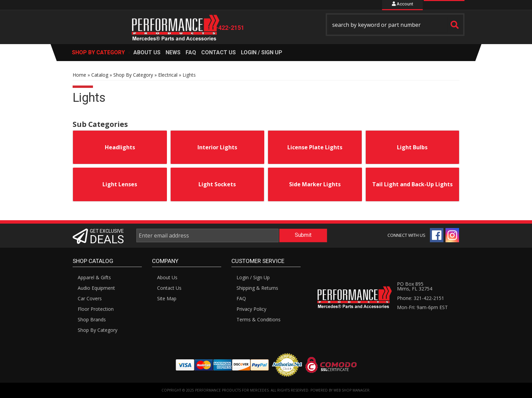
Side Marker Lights (315, 184)
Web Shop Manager (351, 390)
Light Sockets (217, 184)
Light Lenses (120, 184)
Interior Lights (217, 147)
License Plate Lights (315, 147)
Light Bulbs (412, 147)
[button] (395, 25)
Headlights (120, 147)
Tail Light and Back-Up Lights (412, 184)
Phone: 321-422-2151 (421, 298)
